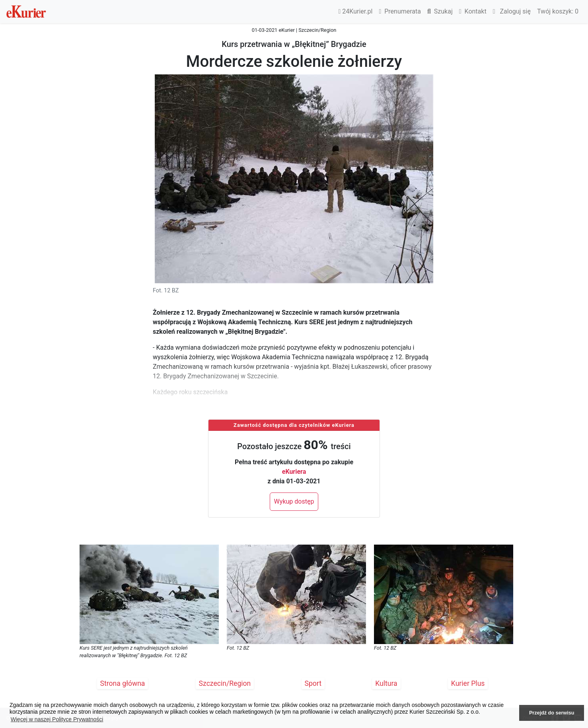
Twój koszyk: (558, 11)
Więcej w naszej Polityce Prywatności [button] (57, 719)
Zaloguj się (512, 11)
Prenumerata (400, 11)
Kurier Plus (468, 683)
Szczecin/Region (225, 683)
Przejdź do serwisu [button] (552, 713)
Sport (313, 683)
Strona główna (123, 683)
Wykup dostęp (294, 501)
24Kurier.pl (356, 11)
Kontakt (473, 11)
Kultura (386, 683)
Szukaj (440, 11)
